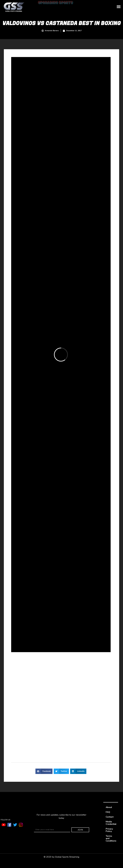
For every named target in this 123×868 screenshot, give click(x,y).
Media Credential (111, 823)
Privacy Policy (109, 830)
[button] (119, 7)
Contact (110, 817)
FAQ (108, 812)
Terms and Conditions (111, 838)
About (109, 807)
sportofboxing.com (58, 747)
